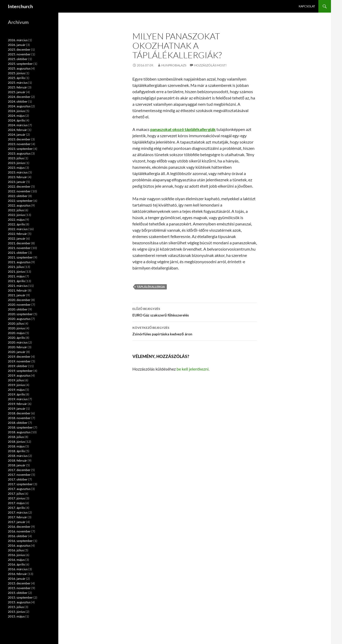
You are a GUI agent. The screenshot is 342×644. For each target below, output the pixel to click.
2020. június (16, 328)
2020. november (19, 305)
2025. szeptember (20, 64)
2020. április (16, 338)
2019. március (18, 399)
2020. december (19, 300)
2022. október (18, 196)
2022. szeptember (20, 201)
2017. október (18, 479)
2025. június (16, 73)
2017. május (16, 503)
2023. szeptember (20, 149)
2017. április (16, 508)
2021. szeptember (20, 257)
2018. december (19, 413)
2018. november (19, 418)
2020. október (18, 309)
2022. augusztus (19, 205)
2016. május (16, 560)
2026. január (17, 45)
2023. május (16, 168)
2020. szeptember (20, 314)
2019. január (17, 408)
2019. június (16, 385)
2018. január (17, 465)
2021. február (17, 290)
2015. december (19, 583)
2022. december (19, 186)
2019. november (19, 361)
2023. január (17, 182)
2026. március (18, 40)
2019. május (16, 390)
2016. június (16, 555)
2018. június (16, 442)
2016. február (17, 574)
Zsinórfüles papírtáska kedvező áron (195, 330)
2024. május (16, 116)
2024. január (17, 134)
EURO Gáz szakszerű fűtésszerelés (195, 312)
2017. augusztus (19, 489)
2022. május (16, 220)
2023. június (16, 163)
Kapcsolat (307, 6)
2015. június (16, 612)
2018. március (18, 456)
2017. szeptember (20, 484)
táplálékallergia (151, 287)
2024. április (16, 120)
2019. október (18, 366)
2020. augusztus (19, 319)
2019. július (16, 380)
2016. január (17, 579)
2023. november (19, 144)
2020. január (17, 352)
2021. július (16, 267)
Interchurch (20, 6)
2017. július (16, 493)
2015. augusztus (19, 602)
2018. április (16, 451)
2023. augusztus (19, 153)
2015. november (19, 588)
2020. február (17, 347)
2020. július (16, 323)
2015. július (16, 607)
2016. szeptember (20, 541)
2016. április (16, 564)
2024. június (16, 111)
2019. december (19, 357)
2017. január (17, 522)
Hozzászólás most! (210, 65)
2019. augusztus (19, 375)
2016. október (18, 536)
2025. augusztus (19, 68)
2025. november (19, 54)
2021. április (16, 281)
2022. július (16, 210)
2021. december (19, 243)
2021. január (17, 295)
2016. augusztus (19, 545)
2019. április (16, 394)
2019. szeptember (20, 371)
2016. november (19, 531)
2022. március (18, 229)
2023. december (19, 139)
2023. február (17, 177)
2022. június (16, 215)
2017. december (19, 470)
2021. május (16, 276)
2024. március (18, 125)
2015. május (16, 616)
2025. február (17, 87)
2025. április (16, 78)
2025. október (18, 59)
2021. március (18, 286)
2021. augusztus (19, 262)
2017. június (16, 498)
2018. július (16, 437)
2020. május (16, 333)
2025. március (18, 83)
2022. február (17, 234)
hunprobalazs (174, 65)
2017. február (17, 517)
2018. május (16, 446)
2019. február (17, 404)
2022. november (19, 191)
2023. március (18, 172)
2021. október (18, 253)
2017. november (19, 475)
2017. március (18, 512)
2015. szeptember (20, 597)
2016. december (19, 527)
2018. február (17, 460)
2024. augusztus (19, 106)
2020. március (18, 342)
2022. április (16, 224)
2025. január (17, 92)
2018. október (18, 423)
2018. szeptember (20, 427)
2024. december (19, 97)
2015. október (18, 593)
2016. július (16, 550)
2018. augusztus (19, 432)
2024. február (17, 130)
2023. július (16, 158)
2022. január (17, 238)
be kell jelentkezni (193, 369)
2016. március (18, 569)
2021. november (19, 248)
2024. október (18, 101)
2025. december (19, 49)
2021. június (16, 271)
